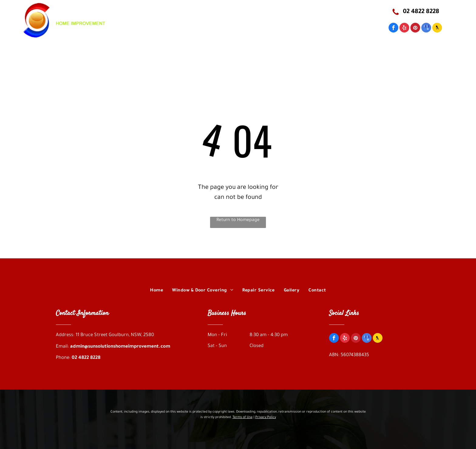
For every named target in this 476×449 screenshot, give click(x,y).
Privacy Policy (266, 417)
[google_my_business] (426, 28)
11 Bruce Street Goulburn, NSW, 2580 (259, 12)
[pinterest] (415, 28)
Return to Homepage (238, 220)
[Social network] (437, 28)
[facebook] (393, 28)
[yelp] (404, 28)
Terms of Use (243, 417)
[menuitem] (169, 33)
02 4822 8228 (86, 358)
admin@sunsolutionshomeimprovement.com (120, 347)
